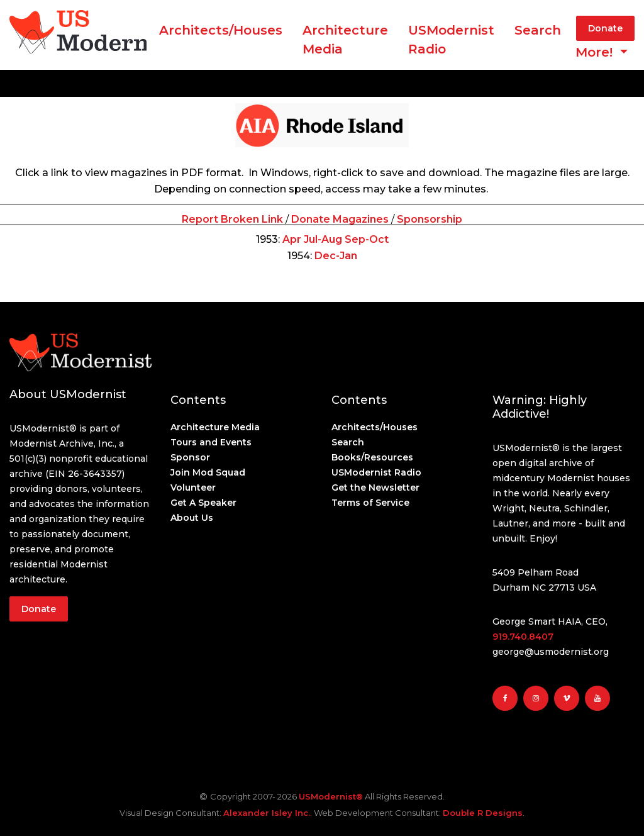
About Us (192, 518)
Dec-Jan (336, 256)
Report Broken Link (232, 219)
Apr (292, 239)
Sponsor (190, 457)
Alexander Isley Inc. (267, 813)
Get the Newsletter (375, 488)
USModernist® (331, 796)
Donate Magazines (340, 219)
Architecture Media (215, 427)
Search (538, 30)
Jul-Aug (323, 239)
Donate (605, 28)
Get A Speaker (203, 503)
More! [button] (596, 52)
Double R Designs (483, 813)
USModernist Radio (451, 40)
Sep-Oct (367, 239)
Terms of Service (370, 503)
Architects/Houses (221, 30)
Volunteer (193, 488)
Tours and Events (211, 442)
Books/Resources (372, 457)
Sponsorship (430, 219)
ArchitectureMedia (345, 40)
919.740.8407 (523, 637)
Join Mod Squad (208, 472)
